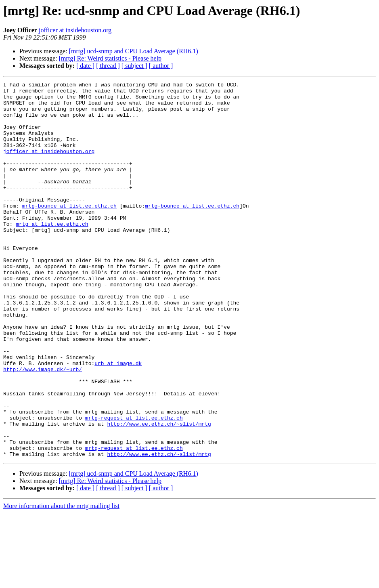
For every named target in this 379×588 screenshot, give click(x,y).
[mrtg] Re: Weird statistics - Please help (110, 58)
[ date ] (85, 66)
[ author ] (161, 66)
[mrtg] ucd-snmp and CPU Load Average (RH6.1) (134, 51)
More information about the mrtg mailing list (61, 581)
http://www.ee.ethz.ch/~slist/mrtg (159, 493)
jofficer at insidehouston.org (75, 30)
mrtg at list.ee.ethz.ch (52, 253)
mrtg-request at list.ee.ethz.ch (134, 485)
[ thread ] (108, 66)
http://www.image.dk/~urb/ (43, 427)
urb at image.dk (118, 420)
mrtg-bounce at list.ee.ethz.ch (69, 231)
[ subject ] (134, 66)
